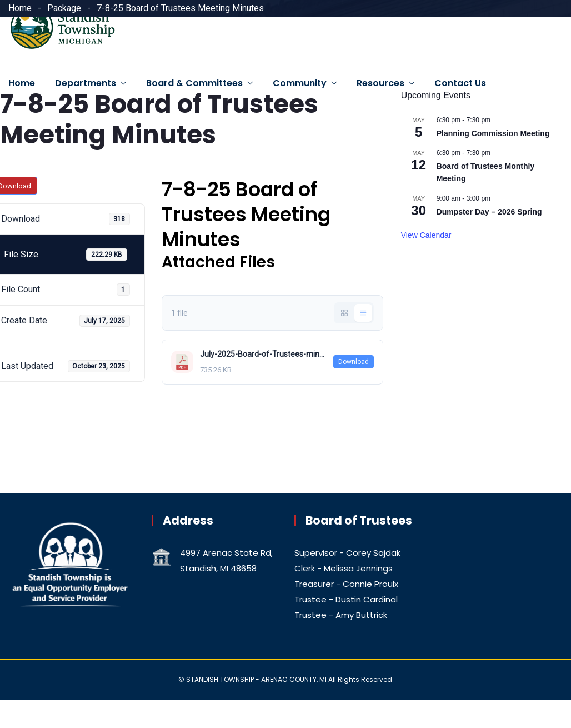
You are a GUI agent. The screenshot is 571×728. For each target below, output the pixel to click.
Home (20, 8)
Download (354, 362)
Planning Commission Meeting (493, 133)
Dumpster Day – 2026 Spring (489, 212)
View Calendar (426, 235)
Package (64, 8)
